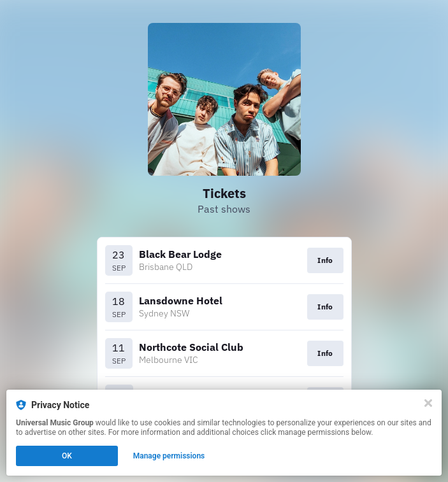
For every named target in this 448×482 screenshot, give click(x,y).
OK (67, 456)
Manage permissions (169, 456)
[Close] (428, 403)
